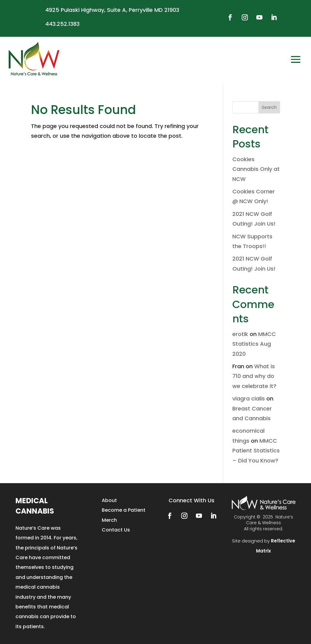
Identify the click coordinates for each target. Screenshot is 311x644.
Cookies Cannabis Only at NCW (256, 169)
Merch (109, 520)
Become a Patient (124, 510)
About (109, 500)
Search (269, 107)
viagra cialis (249, 398)
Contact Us (116, 530)
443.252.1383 (62, 24)
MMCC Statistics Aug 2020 (254, 344)
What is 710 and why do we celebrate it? (254, 376)
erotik (240, 334)
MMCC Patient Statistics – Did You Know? (256, 451)
